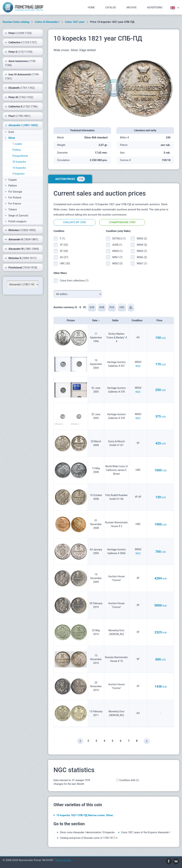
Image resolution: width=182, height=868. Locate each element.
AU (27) (64, 257)
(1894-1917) (21, 258)
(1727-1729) (19, 52)
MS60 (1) (117, 251)
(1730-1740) (20, 63)
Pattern (11, 186)
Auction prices (70, 179)
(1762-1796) (21, 107)
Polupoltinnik (20, 156)
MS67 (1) (142, 263)
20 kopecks (19, 162)
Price (161, 320)
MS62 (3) (117, 263)
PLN (112, 307)
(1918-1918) (21, 268)
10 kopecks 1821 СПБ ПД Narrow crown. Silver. (85, 815)
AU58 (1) (117, 245)
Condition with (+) (129, 780)
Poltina (17, 150)
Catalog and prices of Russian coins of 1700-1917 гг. (89, 838)
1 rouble (17, 144)
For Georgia (13, 192)
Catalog (111, 7)
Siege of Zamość (17, 216)
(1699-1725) (18, 33)
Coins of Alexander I (47, 22)
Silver (10, 138)
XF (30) (64, 251)
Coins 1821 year (75, 22)
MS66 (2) (142, 257)
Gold (9, 132)
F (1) (62, 239)
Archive (132, 7)
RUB (102, 307)
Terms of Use (63, 860)
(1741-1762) (20, 88)
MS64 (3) (142, 245)
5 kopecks (18, 174)
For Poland (13, 198)
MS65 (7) (142, 251)
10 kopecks (19, 168)
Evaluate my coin (74, 222)
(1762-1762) (19, 97)
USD (122, 307)
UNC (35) (65, 263)
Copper (11, 180)
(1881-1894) (22, 249)
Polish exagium (16, 221)
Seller (117, 320)
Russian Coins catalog (16, 22)
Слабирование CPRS (122, 222)
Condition (138, 320)
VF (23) (64, 245)
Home (91, 7)
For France (13, 204)
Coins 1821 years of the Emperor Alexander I (146, 832)
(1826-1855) (20, 230)
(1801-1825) (21, 125)
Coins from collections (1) (74, 281)
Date (96, 320)
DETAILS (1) (119, 239)
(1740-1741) (22, 76)
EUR (92, 307)
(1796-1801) (18, 116)
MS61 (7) (117, 257)
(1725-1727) (21, 42)
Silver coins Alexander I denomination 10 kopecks (87, 832)
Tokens (11, 209)
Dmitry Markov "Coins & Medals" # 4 (116, 338)
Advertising (155, 7)
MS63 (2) (142, 239)
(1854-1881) (21, 239)
